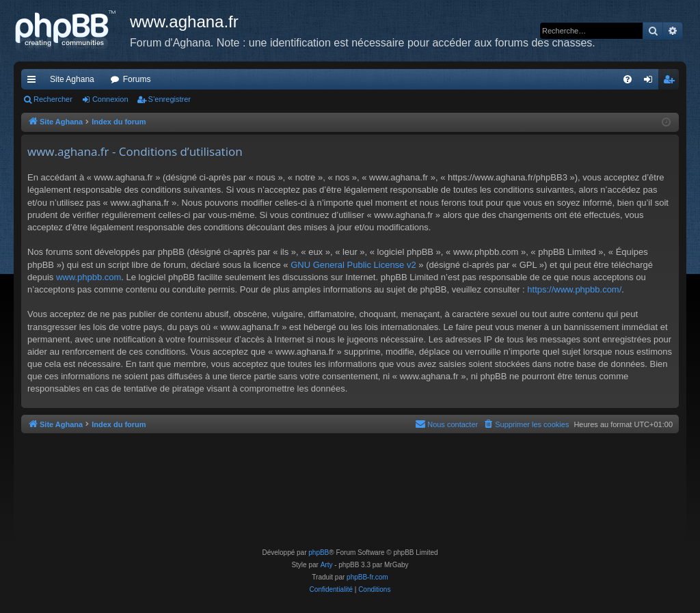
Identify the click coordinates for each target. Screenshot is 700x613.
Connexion (110, 99)
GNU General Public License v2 (353, 265)
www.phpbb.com (89, 277)
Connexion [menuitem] (651, 82)
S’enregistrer (170, 99)
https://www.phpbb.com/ (574, 289)
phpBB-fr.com (367, 577)
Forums (137, 79)
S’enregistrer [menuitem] (672, 82)
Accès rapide (34, 82)
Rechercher (53, 99)
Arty (327, 565)
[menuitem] (628, 79)
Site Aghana (72, 79)
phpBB (319, 553)
